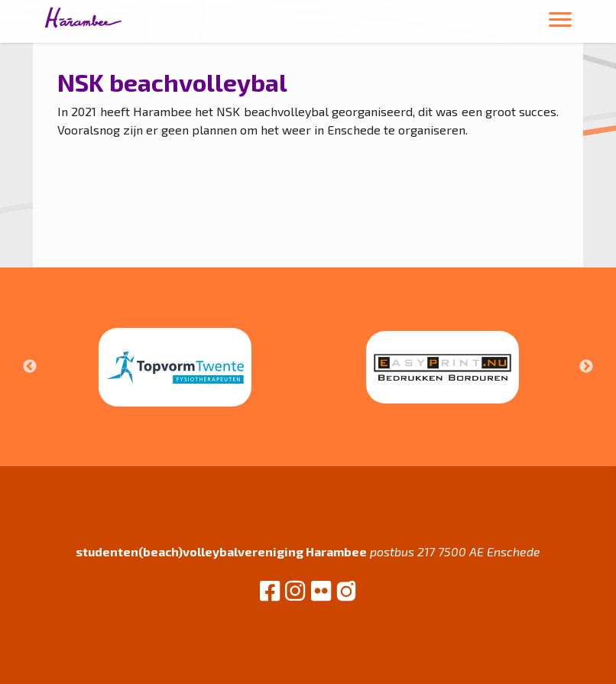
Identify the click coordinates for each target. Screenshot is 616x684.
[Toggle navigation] (560, 22)
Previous (30, 367)
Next (586, 367)
